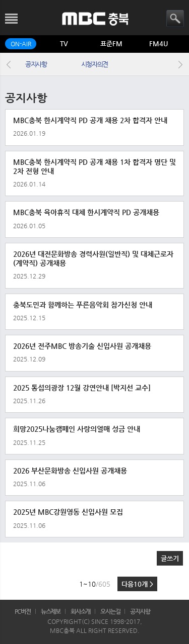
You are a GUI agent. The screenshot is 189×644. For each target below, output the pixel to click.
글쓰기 (170, 558)
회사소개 (81, 611)
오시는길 (110, 611)
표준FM (111, 43)
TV (64, 43)
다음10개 (137, 584)
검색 (175, 19)
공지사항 (36, 64)
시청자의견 (94, 64)
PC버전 (23, 611)
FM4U (159, 43)
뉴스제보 (51, 611)
